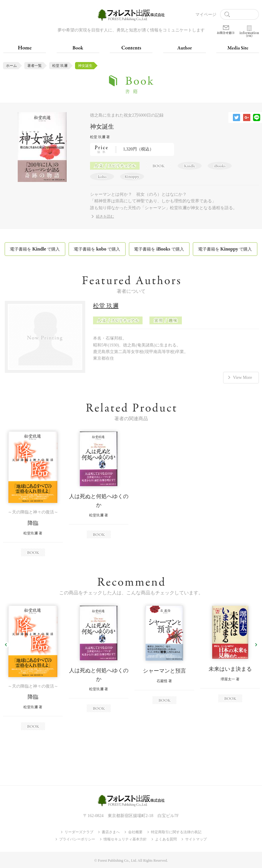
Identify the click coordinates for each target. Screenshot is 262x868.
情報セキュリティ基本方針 (125, 839)
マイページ (206, 15)
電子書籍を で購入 (35, 249)
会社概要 (135, 832)
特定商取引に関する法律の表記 (176, 832)
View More (242, 378)
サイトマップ (196, 839)
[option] (33, 494)
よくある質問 (166, 839)
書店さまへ (111, 832)
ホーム (11, 66)
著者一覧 (35, 66)
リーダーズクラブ (79, 832)
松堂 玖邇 (60, 66)
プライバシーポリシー (77, 839)
